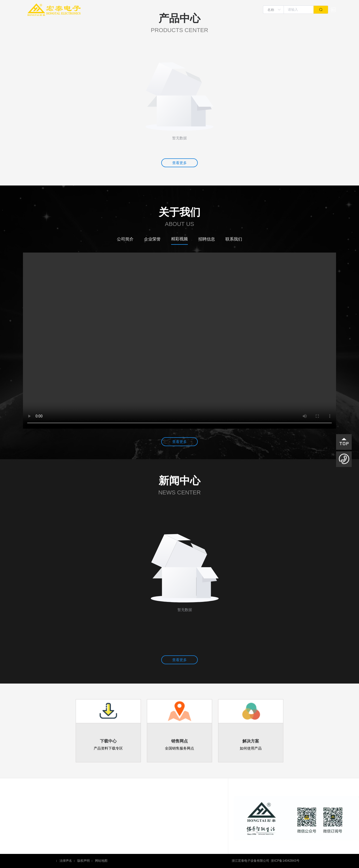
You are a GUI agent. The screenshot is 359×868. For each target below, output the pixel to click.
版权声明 (83, 861)
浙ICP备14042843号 (285, 861)
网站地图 (101, 861)
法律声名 (66, 861)
